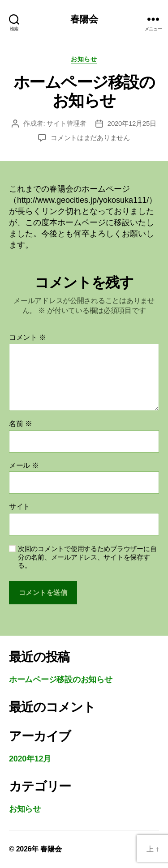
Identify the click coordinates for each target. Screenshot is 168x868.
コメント (28, 337)
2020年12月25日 (132, 123)
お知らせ (84, 59)
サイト (19, 507)
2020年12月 (30, 759)
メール (24, 465)
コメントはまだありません (90, 138)
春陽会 (84, 19)
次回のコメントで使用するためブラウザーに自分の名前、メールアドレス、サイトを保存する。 (87, 557)
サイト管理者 (66, 123)
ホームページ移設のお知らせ (61, 680)
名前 (20, 424)
